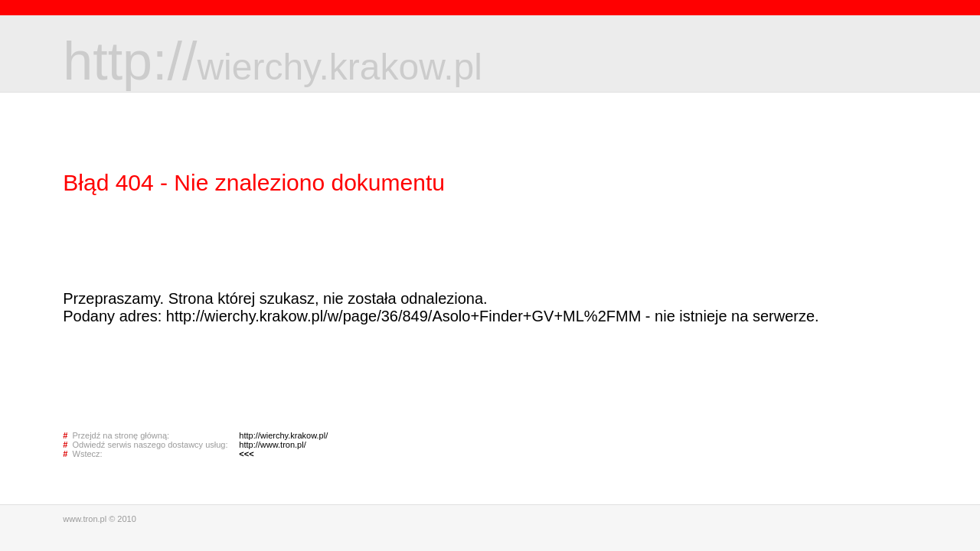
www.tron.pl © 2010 (100, 519)
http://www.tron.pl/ (272, 445)
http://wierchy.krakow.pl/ (283, 435)
